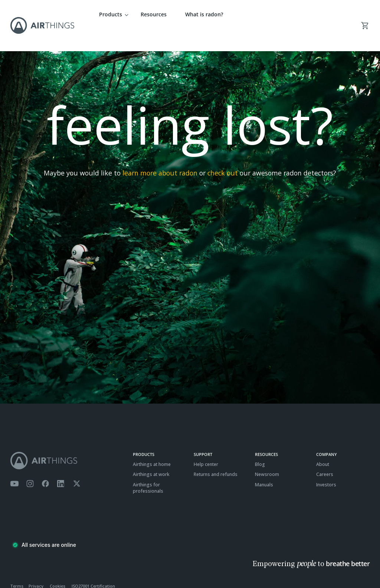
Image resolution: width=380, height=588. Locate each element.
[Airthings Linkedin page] (61, 462)
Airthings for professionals (148, 466)
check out (223, 151)
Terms (17, 564)
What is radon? (204, 14)
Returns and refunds (216, 452)
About (323, 442)
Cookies (58, 564)
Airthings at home (152, 442)
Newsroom (267, 452)
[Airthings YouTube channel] (14, 462)
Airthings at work (151, 452)
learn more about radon (160, 151)
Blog (260, 442)
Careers (325, 452)
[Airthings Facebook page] (45, 462)
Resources (154, 14)
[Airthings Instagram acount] (30, 462)
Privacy (36, 564)
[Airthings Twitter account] (77, 462)
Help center (206, 442)
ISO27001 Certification (93, 564)
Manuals (264, 463)
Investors (326, 463)
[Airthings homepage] (68, 439)
